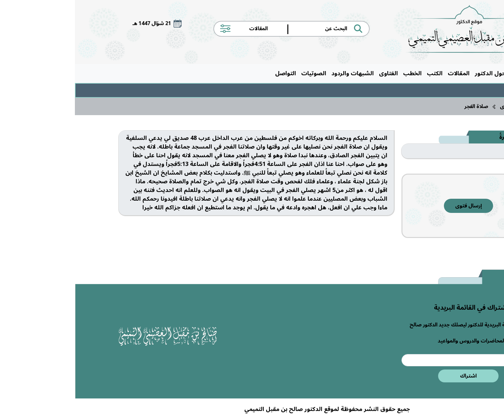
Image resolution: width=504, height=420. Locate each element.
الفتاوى (314, 73)
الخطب (337, 73)
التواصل (211, 73)
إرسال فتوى (394, 206)
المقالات (384, 73)
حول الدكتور (415, 73)
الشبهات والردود (278, 73)
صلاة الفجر (401, 106)
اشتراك (393, 376)
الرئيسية (447, 73)
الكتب (360, 73)
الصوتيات (239, 73)
